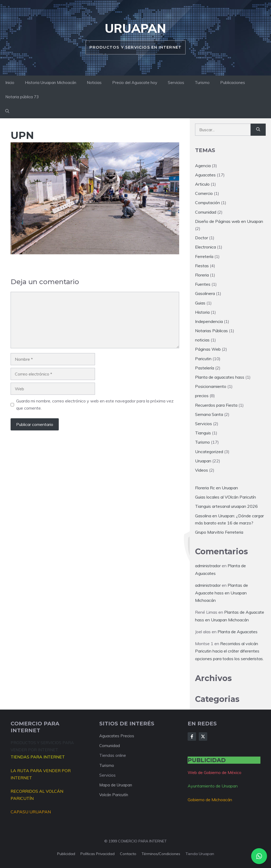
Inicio (10, 83)
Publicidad (66, 854)
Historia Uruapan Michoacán (51, 83)
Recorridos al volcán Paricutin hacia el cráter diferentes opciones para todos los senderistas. (229, 651)
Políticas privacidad (98, 854)
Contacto (128, 854)
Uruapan (135, 28)
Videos (202, 470)
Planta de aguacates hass (220, 377)
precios (202, 396)
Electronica (205, 247)
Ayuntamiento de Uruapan (213, 786)
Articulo (202, 184)
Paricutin (203, 359)
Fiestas (202, 266)
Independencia (209, 321)
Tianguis (203, 433)
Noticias (94, 83)
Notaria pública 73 (22, 97)
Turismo (202, 83)
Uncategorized (209, 452)
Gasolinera (205, 293)
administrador (208, 566)
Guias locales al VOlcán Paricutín (225, 497)
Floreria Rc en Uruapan (216, 488)
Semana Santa (209, 414)
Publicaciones (233, 83)
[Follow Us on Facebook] (192, 736)
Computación (207, 203)
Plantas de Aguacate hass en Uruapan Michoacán (222, 593)
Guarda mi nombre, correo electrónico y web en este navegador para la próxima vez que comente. (95, 404)
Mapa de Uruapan (116, 785)
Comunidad (206, 212)
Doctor (202, 238)
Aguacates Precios (117, 736)
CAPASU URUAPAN (31, 812)
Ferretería (204, 256)
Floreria (202, 275)
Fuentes (203, 284)
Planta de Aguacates (238, 632)
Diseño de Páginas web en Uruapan (229, 221)
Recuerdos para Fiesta (216, 405)
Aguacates (205, 175)
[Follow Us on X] (203, 736)
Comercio (204, 193)
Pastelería (205, 368)
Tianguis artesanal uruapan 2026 (226, 506)
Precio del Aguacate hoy (135, 83)
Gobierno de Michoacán (210, 800)
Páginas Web (208, 349)
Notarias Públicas (211, 331)
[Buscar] (258, 130)
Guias (200, 303)
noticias (202, 340)
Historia (202, 312)
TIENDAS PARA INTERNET (38, 757)
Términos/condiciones (161, 854)
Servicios (176, 83)
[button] (7, 111)
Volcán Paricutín (114, 795)
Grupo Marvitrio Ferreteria (219, 532)
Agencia (203, 166)
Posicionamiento (211, 386)
